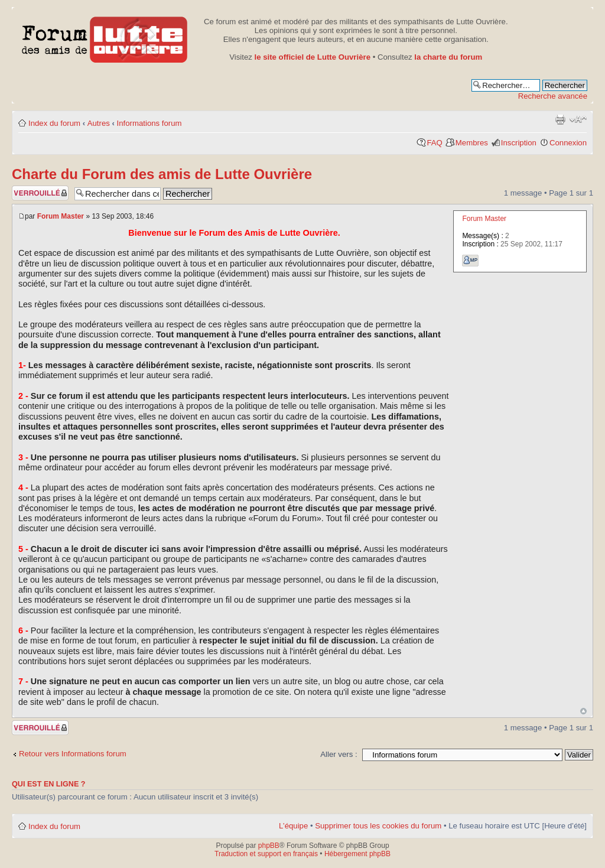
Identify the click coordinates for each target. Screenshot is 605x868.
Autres (99, 123)
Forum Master (61, 216)
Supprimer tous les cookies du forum (378, 826)
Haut (583, 711)
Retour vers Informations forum (73, 754)
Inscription (519, 143)
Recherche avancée (553, 96)
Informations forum (149, 123)
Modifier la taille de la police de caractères (578, 119)
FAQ (434, 143)
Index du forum (54, 123)
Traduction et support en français (266, 854)
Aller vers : (339, 754)
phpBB (269, 846)
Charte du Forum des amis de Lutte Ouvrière (162, 174)
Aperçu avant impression (560, 119)
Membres (472, 143)
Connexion (568, 143)
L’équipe (293, 826)
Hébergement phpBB (357, 854)
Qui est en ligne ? (49, 784)
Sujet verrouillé (40, 193)
